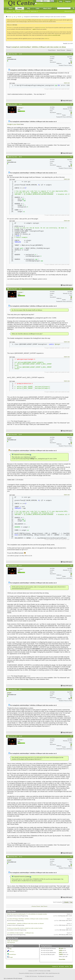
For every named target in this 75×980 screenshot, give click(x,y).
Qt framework (42, 28)
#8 (71, 737)
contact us (47, 39)
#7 (71, 690)
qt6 (12, 941)
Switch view (67, 83)
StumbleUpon (13, 955)
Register (68, 1)
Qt (15, 17)
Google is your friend (14, 124)
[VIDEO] (61, 955)
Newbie (19, 17)
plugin (9, 941)
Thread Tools (51, 50)
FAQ (14, 11)
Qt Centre (9, 28)
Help (61, 1)
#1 (71, 54)
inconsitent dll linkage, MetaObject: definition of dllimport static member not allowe (28, 919)
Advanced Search (69, 11)
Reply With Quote (66, 101)
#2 (71, 104)
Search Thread (61, 50)
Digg (10, 949)
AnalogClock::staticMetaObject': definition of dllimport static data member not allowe (39, 47)
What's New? (47, 9)
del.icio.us (12, 952)
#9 (71, 857)
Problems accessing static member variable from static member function (25, 929)
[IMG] (60, 953)
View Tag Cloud (11, 943)
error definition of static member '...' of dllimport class (20, 933)
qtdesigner (16, 941)
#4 (71, 289)
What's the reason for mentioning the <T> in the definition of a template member (27, 915)
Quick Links (34, 11)
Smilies (61, 951)
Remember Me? (39, 4)
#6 (71, 566)
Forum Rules (62, 960)
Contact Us (55, 967)
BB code (61, 949)
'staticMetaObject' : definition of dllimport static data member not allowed (25, 924)
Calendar (18, 11)
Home (11, 9)
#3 (71, 157)
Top (71, 903)
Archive (67, 967)
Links (37, 9)
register (34, 29)
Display (68, 50)
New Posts (9, 11)
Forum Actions (25, 11)
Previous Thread (36, 907)
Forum (20, 9)
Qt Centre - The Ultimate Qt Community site (43, 977)
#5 (71, 434)
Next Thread (44, 907)
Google (11, 958)
